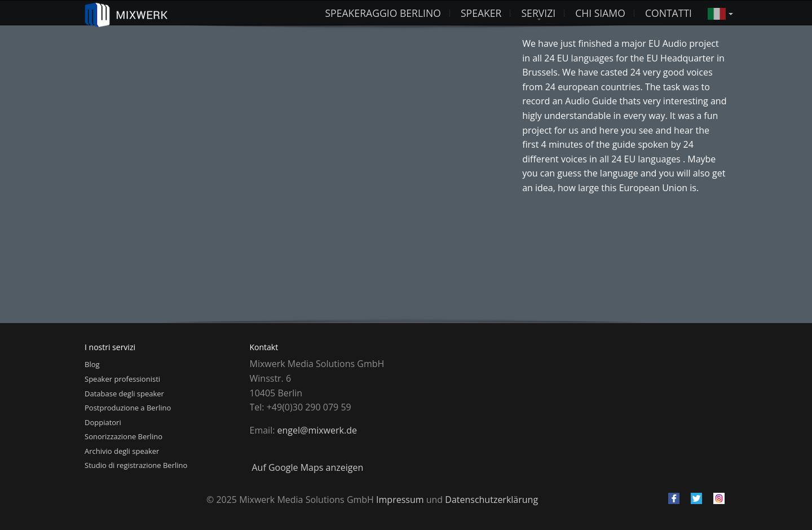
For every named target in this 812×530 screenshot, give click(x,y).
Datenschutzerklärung (491, 500)
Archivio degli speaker (122, 451)
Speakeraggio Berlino (383, 13)
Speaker (481, 13)
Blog (92, 364)
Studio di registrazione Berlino (136, 465)
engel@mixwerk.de (317, 430)
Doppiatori (103, 422)
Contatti (668, 13)
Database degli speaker (124, 394)
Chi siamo (600, 13)
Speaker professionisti (122, 379)
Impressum (400, 500)
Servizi (538, 13)
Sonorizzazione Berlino (123, 436)
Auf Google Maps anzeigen (308, 467)
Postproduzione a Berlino (128, 408)
